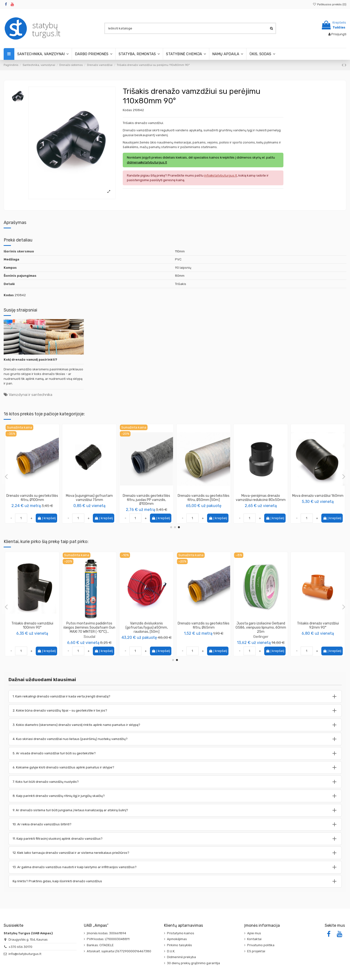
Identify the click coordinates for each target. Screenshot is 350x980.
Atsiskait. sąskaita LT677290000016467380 (119, 951)
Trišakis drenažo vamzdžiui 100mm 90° (261, 625)
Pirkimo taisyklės (179, 945)
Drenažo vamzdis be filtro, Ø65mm (261, 498)
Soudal (318, 637)
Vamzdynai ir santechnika (31, 395)
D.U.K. (171, 951)
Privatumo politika (261, 945)
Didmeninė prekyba (181, 957)
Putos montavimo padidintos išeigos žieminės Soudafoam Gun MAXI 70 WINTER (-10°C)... (318, 628)
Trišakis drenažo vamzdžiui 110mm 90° (32, 625)
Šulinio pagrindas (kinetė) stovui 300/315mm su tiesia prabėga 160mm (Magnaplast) (147, 628)
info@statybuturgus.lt (25, 954)
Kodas (127, 110)
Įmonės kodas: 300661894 (106, 933)
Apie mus (254, 933)
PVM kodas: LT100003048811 (108, 939)
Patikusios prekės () (330, 4)
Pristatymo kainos (181, 933)
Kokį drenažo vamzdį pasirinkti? (30, 360)
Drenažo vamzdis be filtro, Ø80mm (32, 498)
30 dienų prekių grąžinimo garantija (193, 963)
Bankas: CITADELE (100, 945)
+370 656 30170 (20, 947)
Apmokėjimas (177, 939)
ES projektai (256, 951)
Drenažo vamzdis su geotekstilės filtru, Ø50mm (204, 498)
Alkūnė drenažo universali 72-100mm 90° (89, 498)
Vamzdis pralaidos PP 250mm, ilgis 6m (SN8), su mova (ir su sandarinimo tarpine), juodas (204, 628)
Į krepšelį (46, 518)
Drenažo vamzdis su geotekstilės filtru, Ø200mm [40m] (146, 498)
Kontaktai (254, 939)
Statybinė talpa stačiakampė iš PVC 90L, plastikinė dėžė (89, 625)
